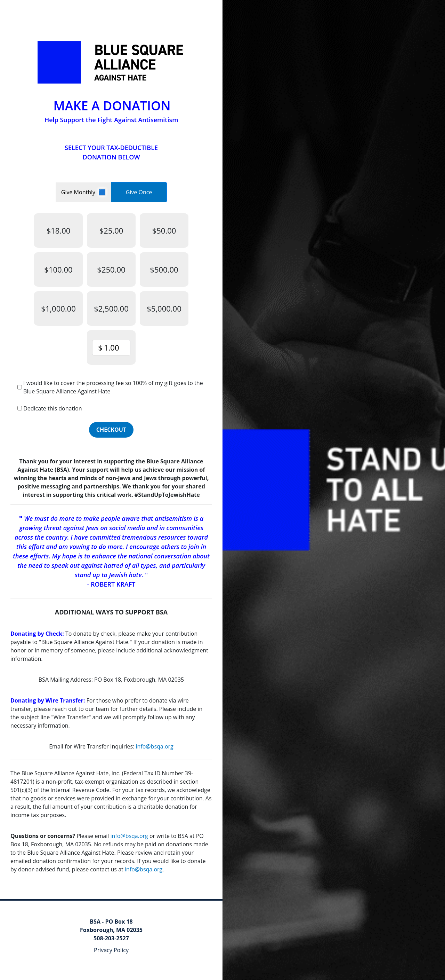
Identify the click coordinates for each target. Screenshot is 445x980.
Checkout (111, 430)
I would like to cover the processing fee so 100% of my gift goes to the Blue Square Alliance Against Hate (113, 387)
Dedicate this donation (52, 408)
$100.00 (58, 269)
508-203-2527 (111, 938)
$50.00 (164, 230)
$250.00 (111, 269)
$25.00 (111, 230)
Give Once (139, 192)
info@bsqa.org (154, 746)
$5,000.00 (164, 308)
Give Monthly (79, 192)
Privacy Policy (111, 950)
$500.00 (164, 269)
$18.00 (59, 230)
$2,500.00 (111, 308)
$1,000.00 (58, 308)
